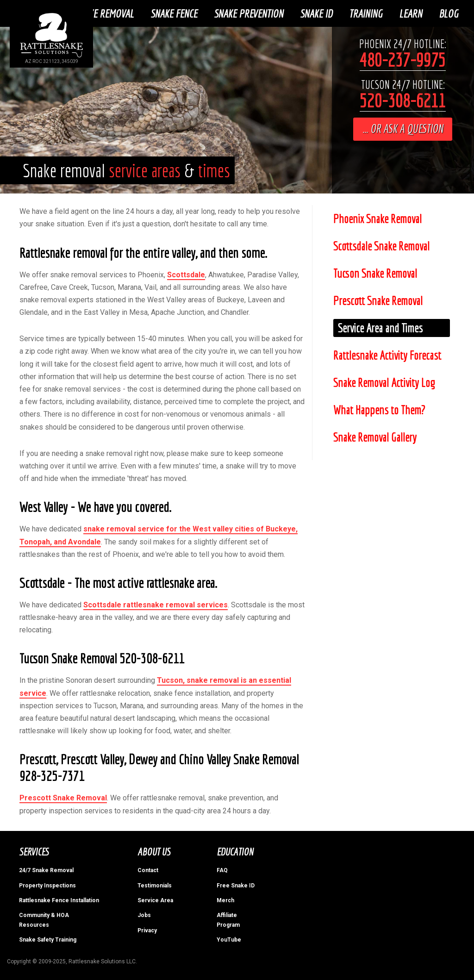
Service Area (155, 900)
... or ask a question (403, 128)
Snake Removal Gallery (375, 437)
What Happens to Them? (379, 410)
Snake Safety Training (48, 940)
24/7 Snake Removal (46, 870)
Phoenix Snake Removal (377, 219)
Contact (148, 870)
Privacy (147, 930)
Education (235, 852)
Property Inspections (47, 885)
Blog (449, 13)
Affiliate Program (228, 920)
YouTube (229, 940)
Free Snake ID (236, 885)
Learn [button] (411, 13)
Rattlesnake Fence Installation (59, 900)
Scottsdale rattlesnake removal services (156, 605)
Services (34, 852)
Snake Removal (104, 13)
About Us (154, 852)
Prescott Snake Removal (63, 798)
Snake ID (316, 13)
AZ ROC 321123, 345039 (52, 61)
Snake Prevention (249, 13)
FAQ (222, 870)
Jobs (144, 915)
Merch (225, 900)
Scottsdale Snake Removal (381, 246)
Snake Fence (174, 13)
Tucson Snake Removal (375, 273)
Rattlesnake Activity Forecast (387, 355)
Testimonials (155, 885)
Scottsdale (186, 274)
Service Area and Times (380, 328)
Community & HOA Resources (44, 920)
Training (366, 13)
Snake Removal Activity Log (384, 383)
